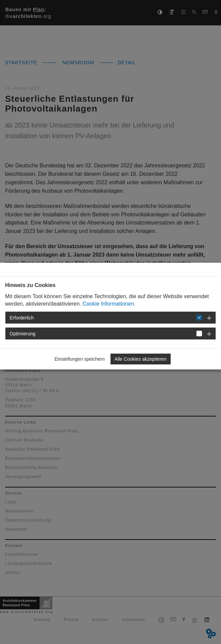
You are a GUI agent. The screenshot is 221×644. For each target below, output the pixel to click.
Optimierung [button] (23, 334)
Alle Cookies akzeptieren (141, 359)
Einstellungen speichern (80, 359)
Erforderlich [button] (22, 318)
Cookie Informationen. (109, 304)
